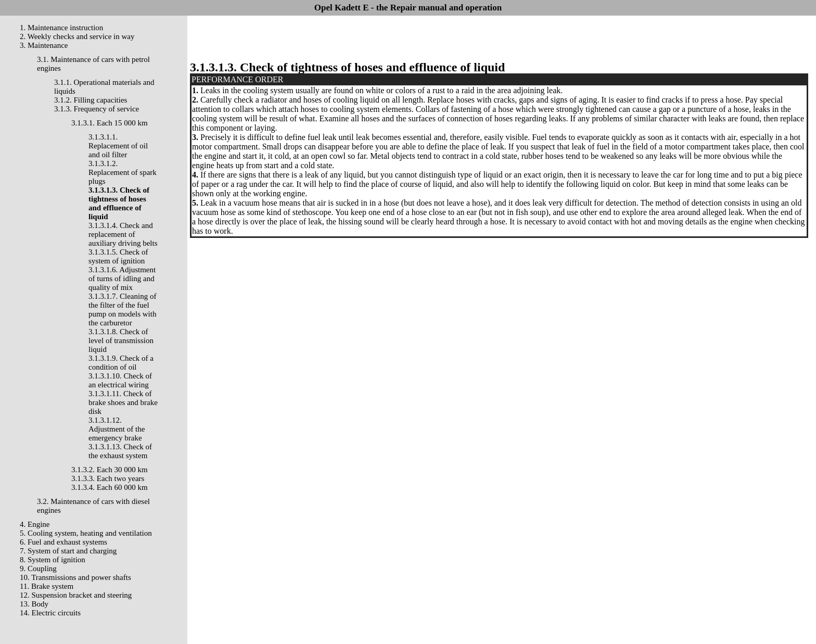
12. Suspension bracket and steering (76, 595)
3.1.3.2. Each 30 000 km (110, 470)
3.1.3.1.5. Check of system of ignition (118, 256)
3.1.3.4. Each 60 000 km (110, 487)
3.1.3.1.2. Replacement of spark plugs (123, 172)
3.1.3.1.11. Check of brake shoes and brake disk (123, 402)
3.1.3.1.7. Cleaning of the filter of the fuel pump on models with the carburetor (122, 310)
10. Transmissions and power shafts (75, 577)
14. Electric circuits (50, 613)
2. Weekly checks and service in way (77, 36)
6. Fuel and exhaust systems (63, 542)
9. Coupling (38, 569)
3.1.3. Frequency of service (97, 109)
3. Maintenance (44, 45)
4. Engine (35, 524)
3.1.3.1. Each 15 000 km (110, 123)
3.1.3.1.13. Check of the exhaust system (120, 451)
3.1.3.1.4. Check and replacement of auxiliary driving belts (123, 234)
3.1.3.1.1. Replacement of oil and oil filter (118, 146)
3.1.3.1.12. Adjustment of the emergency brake (117, 429)
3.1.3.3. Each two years (108, 478)
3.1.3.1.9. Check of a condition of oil (121, 363)
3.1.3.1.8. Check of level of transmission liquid (121, 340)
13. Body (34, 604)
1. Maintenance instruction (61, 28)
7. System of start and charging (68, 551)
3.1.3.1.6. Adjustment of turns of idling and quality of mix (122, 279)
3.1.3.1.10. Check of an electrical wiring (120, 380)
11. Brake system (47, 586)
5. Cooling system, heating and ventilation (86, 533)
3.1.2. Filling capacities (91, 100)
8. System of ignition (53, 560)
